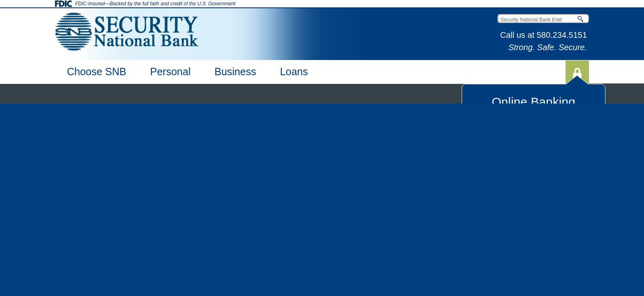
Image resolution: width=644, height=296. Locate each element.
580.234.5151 (562, 35)
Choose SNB (97, 72)
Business (235, 72)
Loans (294, 72)
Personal (171, 72)
